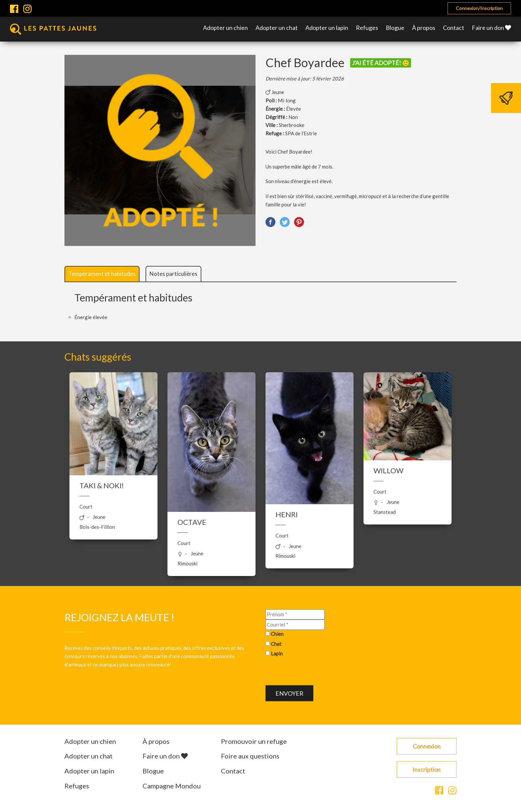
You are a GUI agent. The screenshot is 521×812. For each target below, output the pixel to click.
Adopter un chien (225, 28)
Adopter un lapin (327, 28)
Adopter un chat (277, 28)
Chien (277, 634)
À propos (424, 28)
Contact (454, 28)
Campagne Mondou (172, 786)
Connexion (427, 746)
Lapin (277, 653)
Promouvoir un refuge (254, 741)
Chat (276, 643)
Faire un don (491, 28)
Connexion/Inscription (479, 8)
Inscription (426, 769)
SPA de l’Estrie (301, 133)
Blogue (395, 28)
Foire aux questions (250, 756)
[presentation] (316, 672)
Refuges (367, 28)
